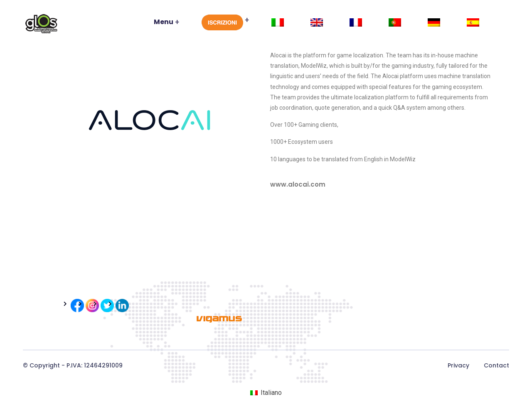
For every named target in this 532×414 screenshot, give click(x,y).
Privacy (458, 365)
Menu (164, 22)
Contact (496, 365)
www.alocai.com (298, 184)
